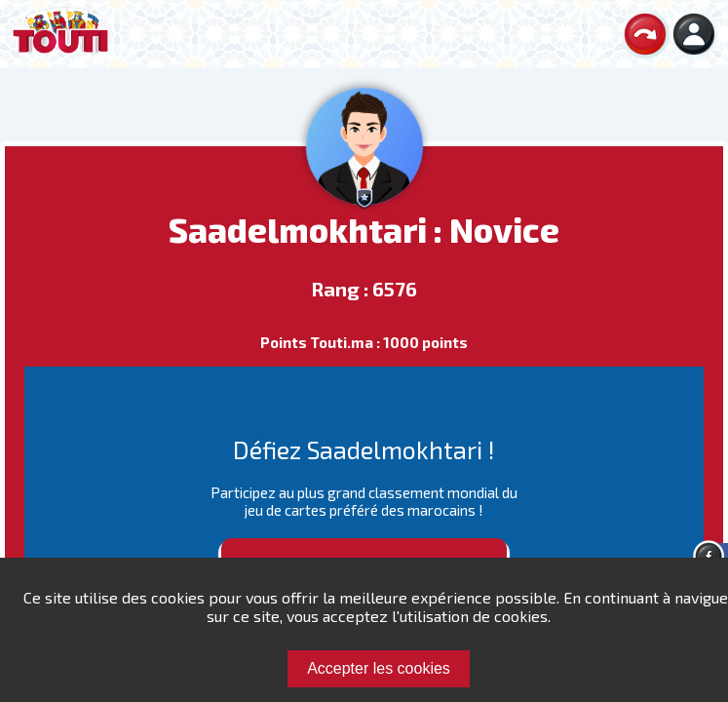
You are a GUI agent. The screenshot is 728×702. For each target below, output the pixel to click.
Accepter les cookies (379, 668)
